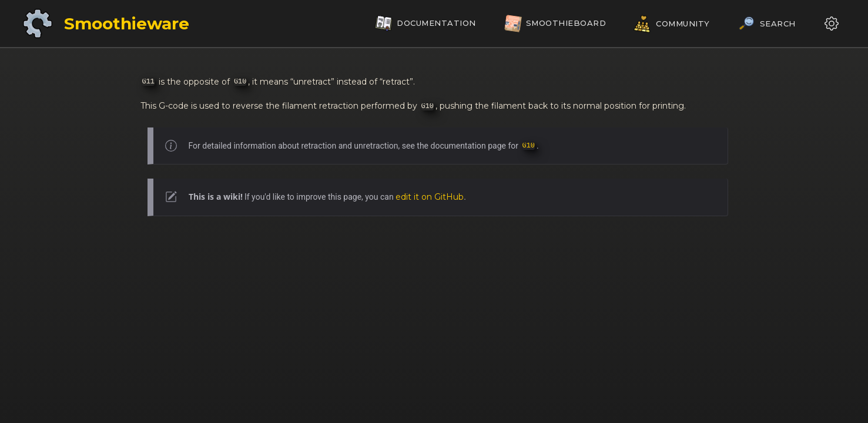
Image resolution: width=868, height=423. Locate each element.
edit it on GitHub (430, 197)
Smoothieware (127, 23)
